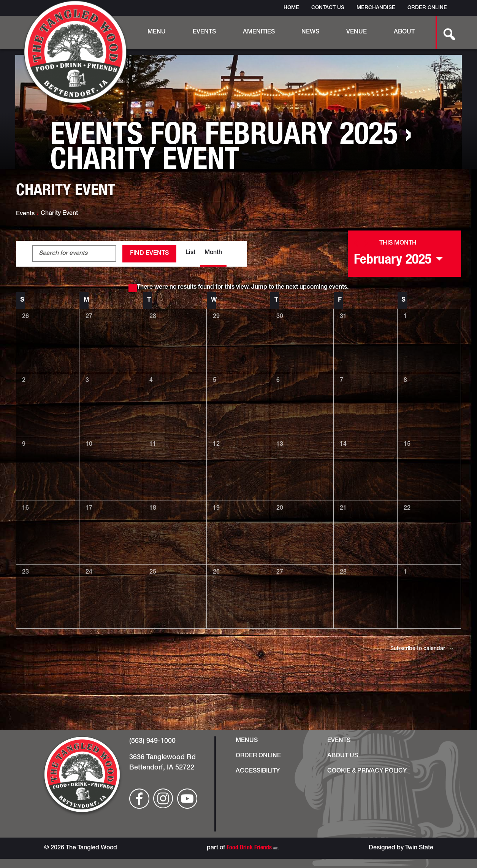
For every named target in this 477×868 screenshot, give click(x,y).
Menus (247, 741)
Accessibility (258, 771)
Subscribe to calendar (418, 649)
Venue (357, 32)
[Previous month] (356, 243)
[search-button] (445, 32)
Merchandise (376, 8)
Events (204, 32)
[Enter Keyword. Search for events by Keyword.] (74, 254)
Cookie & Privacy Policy (367, 771)
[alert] (238, 288)
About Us (343, 756)
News (310, 32)
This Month (398, 243)
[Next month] (366, 243)
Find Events (149, 254)
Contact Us (328, 8)
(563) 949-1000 (152, 741)
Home (291, 8)
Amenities (259, 32)
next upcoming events (316, 288)
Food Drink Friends (249, 848)
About (404, 32)
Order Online (427, 8)
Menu (157, 32)
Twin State (419, 848)
